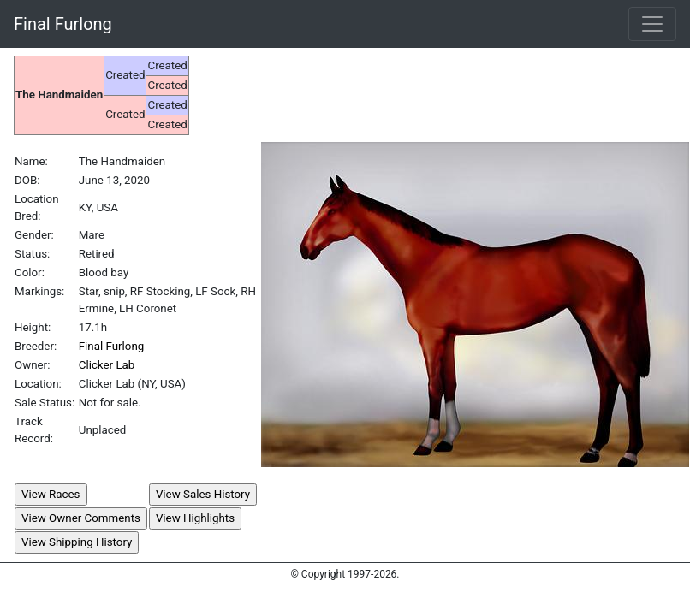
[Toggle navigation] (652, 24)
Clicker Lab (107, 365)
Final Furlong (63, 24)
